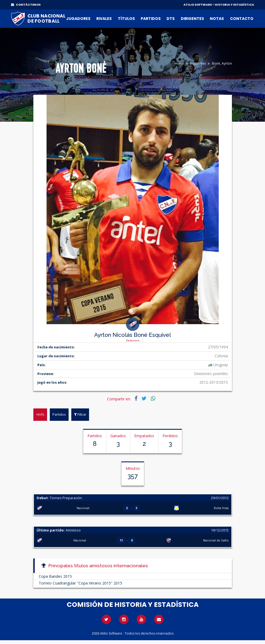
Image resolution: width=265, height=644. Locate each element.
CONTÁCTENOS (26, 5)
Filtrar (80, 414)
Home (179, 63)
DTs (171, 19)
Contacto (242, 19)
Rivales (104, 19)
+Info (40, 414)
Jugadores (78, 19)
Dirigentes (192, 19)
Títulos (126, 19)
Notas (217, 19)
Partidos (151, 19)
